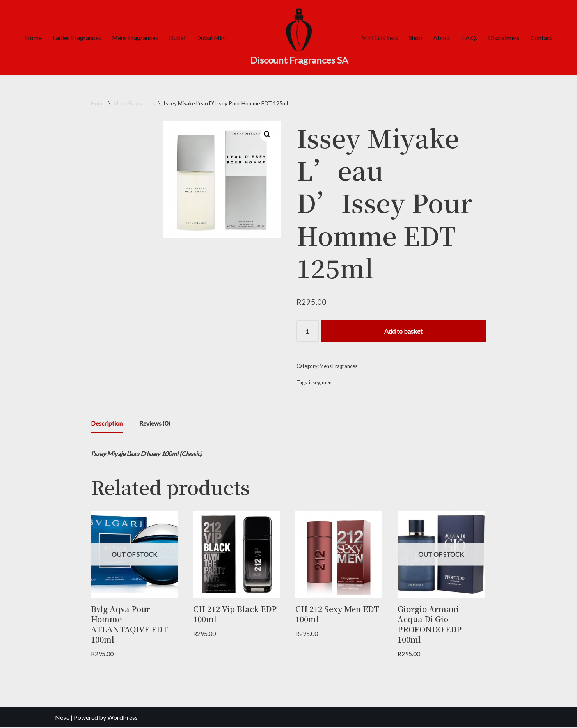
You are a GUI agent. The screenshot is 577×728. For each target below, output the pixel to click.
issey (315, 383)
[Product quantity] (308, 331)
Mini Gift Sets (380, 38)
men (328, 383)
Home (33, 38)
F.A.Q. (470, 38)
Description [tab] (107, 424)
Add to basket (403, 331)
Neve (62, 718)
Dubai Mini (211, 38)
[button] (267, 135)
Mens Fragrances (134, 38)
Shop (416, 38)
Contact (542, 38)
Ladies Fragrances (76, 38)
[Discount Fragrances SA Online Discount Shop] (299, 38)
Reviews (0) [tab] (155, 424)
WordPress (123, 718)
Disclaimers (504, 38)
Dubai (177, 38)
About (442, 38)
